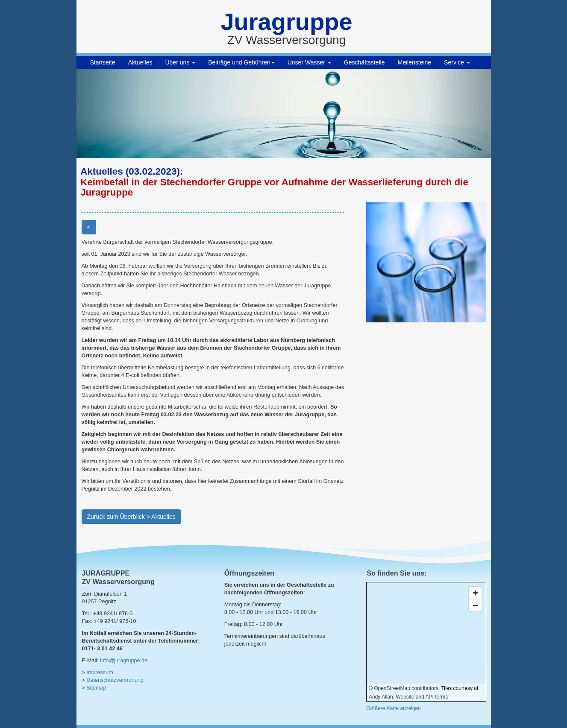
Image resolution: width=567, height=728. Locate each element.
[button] (108, 113)
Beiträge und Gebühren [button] (241, 62)
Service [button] (457, 62)
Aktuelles (140, 62)
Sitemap (96, 688)
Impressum (100, 672)
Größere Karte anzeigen (394, 708)
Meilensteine (415, 62)
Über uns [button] (180, 62)
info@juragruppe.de (124, 661)
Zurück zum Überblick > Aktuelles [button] (131, 517)
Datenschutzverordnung (115, 680)
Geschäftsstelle (364, 62)
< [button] (89, 227)
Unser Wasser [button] (309, 62)
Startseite (103, 62)
